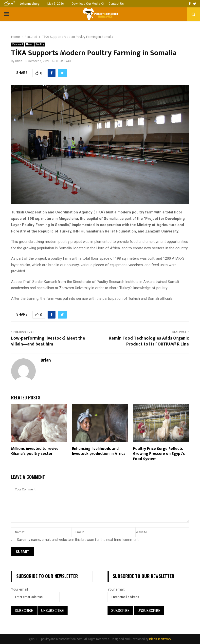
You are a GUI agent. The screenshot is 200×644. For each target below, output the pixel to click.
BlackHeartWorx (160, 639)
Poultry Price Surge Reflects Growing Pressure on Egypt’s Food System (159, 454)
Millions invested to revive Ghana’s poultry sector (35, 451)
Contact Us (116, 4)
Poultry (40, 44)
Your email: (20, 589)
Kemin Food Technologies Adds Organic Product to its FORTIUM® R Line (149, 341)
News (29, 44)
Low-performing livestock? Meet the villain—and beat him (48, 341)
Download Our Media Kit (88, 4)
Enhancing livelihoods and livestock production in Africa (99, 451)
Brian (19, 61)
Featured (18, 44)
